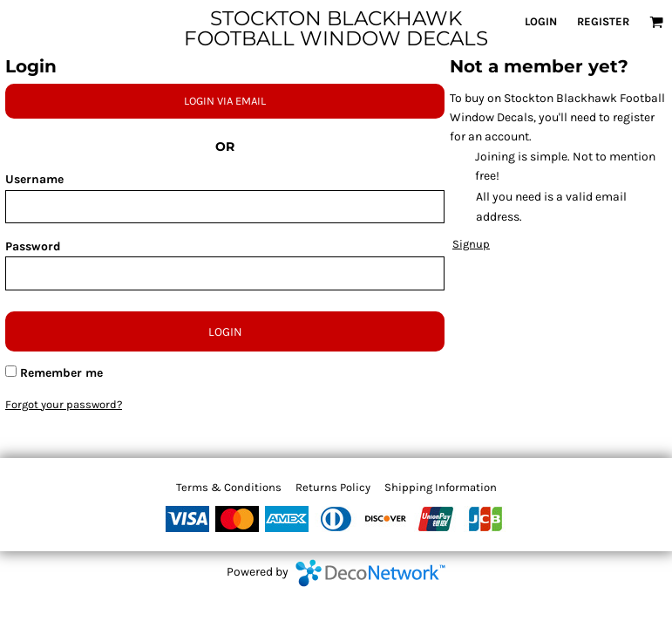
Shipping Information (441, 487)
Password (33, 246)
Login (541, 21)
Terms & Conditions (229, 487)
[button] (656, 22)
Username (34, 179)
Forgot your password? (64, 404)
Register (603, 21)
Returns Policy (333, 487)
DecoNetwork (370, 573)
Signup (471, 244)
